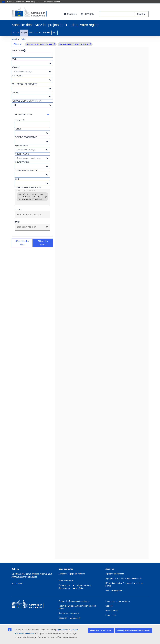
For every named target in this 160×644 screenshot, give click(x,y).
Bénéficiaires (35, 33)
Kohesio (16, 569)
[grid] (32, 198)
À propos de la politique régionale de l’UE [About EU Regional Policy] (124, 578)
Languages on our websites (118, 601)
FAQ (54, 33)
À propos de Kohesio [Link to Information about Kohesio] (115, 574)
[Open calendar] (47, 227)
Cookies (109, 606)
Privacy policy (112, 611)
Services (47, 33)
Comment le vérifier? (52, 2)
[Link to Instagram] (64, 588)
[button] (54, 44)
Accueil (16, 33)
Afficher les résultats (43, 243)
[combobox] (32, 203)
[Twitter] (77, 585)
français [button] (88, 14)
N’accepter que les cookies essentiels (134, 630)
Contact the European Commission (74, 601)
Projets (24, 33)
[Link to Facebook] (64, 585)
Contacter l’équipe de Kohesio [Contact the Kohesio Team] (72, 574)
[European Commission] (32, 12)
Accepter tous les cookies (101, 630)
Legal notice (111, 615)
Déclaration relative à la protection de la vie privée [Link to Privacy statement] (124, 584)
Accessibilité (17, 584)
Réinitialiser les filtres (22, 243)
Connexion (70, 14)
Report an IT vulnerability (70, 618)
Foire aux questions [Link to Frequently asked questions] (114, 591)
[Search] (142, 14)
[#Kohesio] (88, 585)
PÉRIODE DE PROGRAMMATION (27, 101)
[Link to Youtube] (78, 588)
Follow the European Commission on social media (78, 607)
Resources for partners (69, 613)
